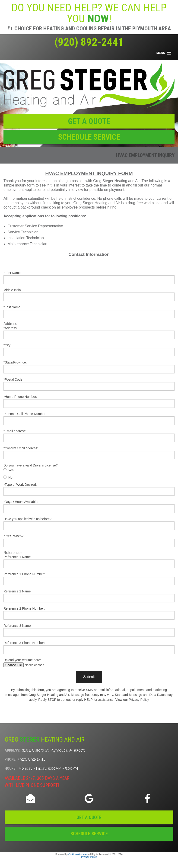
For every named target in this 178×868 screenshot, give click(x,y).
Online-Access (78, 854)
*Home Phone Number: (89, 401)
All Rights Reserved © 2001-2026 (105, 854)
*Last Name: (89, 312)
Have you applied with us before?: (89, 524)
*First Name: (89, 277)
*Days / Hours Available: (89, 506)
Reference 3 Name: (89, 630)
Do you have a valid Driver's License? (31, 465)
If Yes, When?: (89, 541)
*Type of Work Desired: (89, 489)
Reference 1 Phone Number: (89, 579)
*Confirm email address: (89, 453)
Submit (89, 677)
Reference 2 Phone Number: (89, 613)
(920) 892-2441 (89, 42)
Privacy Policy (139, 700)
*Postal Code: (89, 384)
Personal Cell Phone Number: (89, 418)
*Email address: (89, 436)
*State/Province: (89, 367)
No (10, 477)
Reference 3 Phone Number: (89, 647)
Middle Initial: (89, 295)
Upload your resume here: (89, 663)
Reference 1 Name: (89, 562)
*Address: (89, 333)
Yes (11, 470)
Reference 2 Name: (89, 596)
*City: (89, 350)
